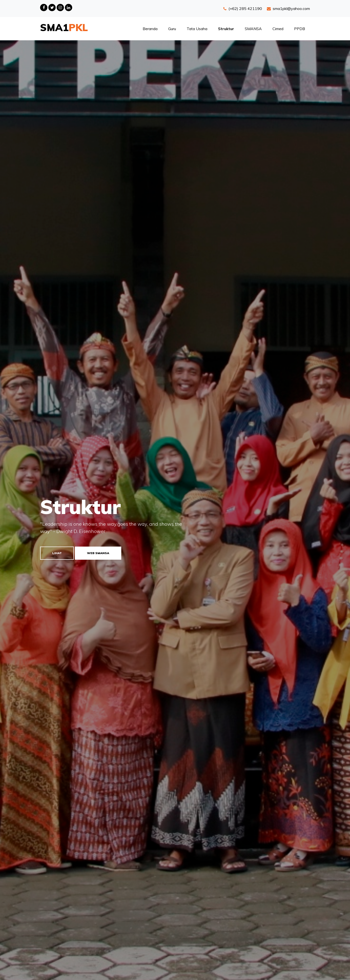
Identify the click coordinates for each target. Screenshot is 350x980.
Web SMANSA (98, 553)
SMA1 (64, 27)
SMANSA (253, 29)
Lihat (57, 553)
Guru (172, 29)
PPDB (300, 29)
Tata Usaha (197, 29)
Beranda (150, 29)
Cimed (278, 29)
